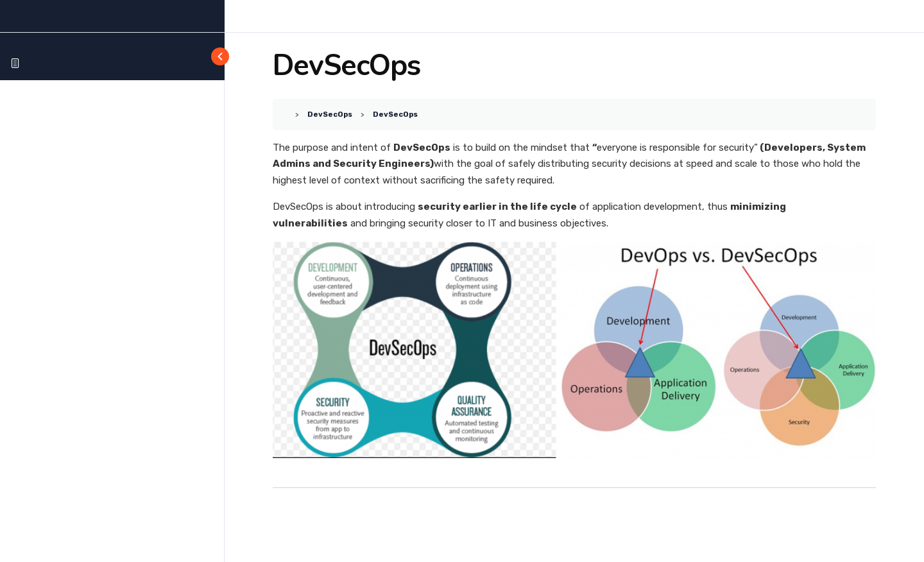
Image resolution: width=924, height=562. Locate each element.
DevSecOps (330, 114)
